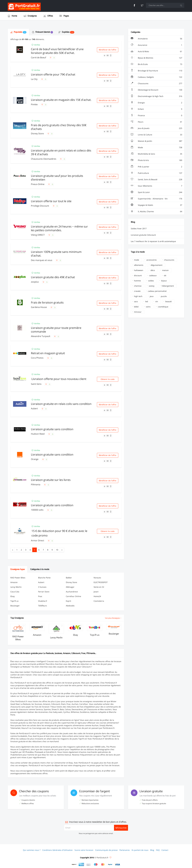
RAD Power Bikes (18, 578)
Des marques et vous (42, 260)
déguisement (157, 265)
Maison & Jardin (156, 141)
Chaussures (156, 83)
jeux (152, 296)
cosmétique (163, 307)
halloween (139, 270)
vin (157, 301)
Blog (152, 850)
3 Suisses (42, 587)
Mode (156, 147)
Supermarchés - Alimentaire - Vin (156, 199)
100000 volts (37, 510)
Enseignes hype (18, 569)
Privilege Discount (40, 206)
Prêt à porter (156, 167)
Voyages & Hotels (156, 205)
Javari (96, 592)
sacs (136, 301)
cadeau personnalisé (157, 291)
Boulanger (15, 606)
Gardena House (39, 307)
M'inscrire (121, 828)
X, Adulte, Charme (156, 211)
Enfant (156, 109)
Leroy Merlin (16, 587)
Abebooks (70, 606)
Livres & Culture (156, 135)
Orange (35, 459)
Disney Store (38, 133)
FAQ (158, 850)
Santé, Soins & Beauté (156, 179)
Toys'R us (14, 601)
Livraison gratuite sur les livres (51, 480)
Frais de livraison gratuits (47, 302)
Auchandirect (72, 592)
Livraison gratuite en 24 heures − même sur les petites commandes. (59, 228)
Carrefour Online (73, 596)
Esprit (68, 601)
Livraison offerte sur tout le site (51, 201)
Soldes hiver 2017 (139, 229)
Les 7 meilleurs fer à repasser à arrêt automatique (153, 241)
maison (165, 270)
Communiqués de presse (106, 850)
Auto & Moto (156, 51)
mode (137, 260)
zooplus (35, 282)
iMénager (70, 587)
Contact (165, 850)
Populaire (18, 32)
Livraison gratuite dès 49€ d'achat (53, 277)
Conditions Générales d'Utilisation (57, 850)
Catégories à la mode (40, 569)
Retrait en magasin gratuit (48, 353)
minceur (138, 312)
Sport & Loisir (156, 192)
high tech (138, 296)
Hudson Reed (38, 434)
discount (138, 275)
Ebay (13, 596)
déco (153, 270)
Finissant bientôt (42, 32)
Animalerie (156, 39)
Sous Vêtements (156, 186)
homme (137, 281)
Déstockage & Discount (156, 90)
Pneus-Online (38, 184)
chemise (138, 286)
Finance (156, 115)
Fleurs (156, 122)
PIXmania (36, 484)
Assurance (156, 45)
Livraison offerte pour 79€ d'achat (53, 74)
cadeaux (153, 275)
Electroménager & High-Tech (156, 96)
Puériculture (156, 173)
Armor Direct (38, 540)
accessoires (152, 260)
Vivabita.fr (43, 601)
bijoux (164, 281)
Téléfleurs (43, 606)
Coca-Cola (15, 592)
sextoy (152, 286)
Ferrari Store (44, 592)
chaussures (169, 260)
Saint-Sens (36, 384)
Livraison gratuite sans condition (52, 429)
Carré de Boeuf (39, 57)
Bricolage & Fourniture (156, 71)
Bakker (69, 578)
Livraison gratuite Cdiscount (143, 235)
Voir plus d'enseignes (113, 618)
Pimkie (35, 104)
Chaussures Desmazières (44, 159)
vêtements (139, 265)
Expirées (66, 32)
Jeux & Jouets (156, 128)
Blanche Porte (44, 578)
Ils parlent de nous (140, 850)
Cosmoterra (99, 601)
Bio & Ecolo (156, 64)
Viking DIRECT (38, 235)
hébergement (168, 286)
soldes (151, 281)
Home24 (97, 596)
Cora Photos (37, 358)
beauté (168, 301)
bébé (136, 307)
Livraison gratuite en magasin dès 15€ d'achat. (61, 100)
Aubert (35, 408)
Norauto (97, 578)
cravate (137, 291)
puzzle (164, 296)
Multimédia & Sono (156, 154)
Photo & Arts (156, 160)
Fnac (40, 596)
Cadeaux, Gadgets (156, 77)
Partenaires (125, 850)
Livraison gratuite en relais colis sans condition (61, 404)
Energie (156, 103)
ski (165, 275)
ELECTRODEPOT (101, 582)
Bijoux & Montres (156, 58)
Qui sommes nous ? (32, 850)
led (147, 301)
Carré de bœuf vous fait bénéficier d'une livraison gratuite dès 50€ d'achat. (57, 51)
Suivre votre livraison (84, 850)
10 (57, 550)
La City (34, 79)
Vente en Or (99, 587)
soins (148, 307)
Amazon (14, 582)
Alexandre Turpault (41, 336)
